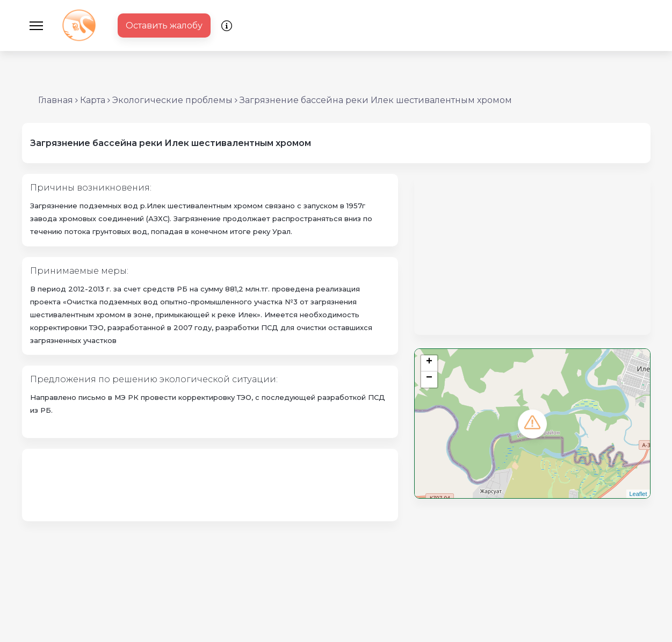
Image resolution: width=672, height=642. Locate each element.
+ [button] (429, 363)
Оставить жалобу (164, 25)
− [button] (429, 379)
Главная (56, 100)
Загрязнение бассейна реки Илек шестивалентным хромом (376, 100)
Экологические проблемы (172, 100)
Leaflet (638, 494)
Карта (93, 100)
